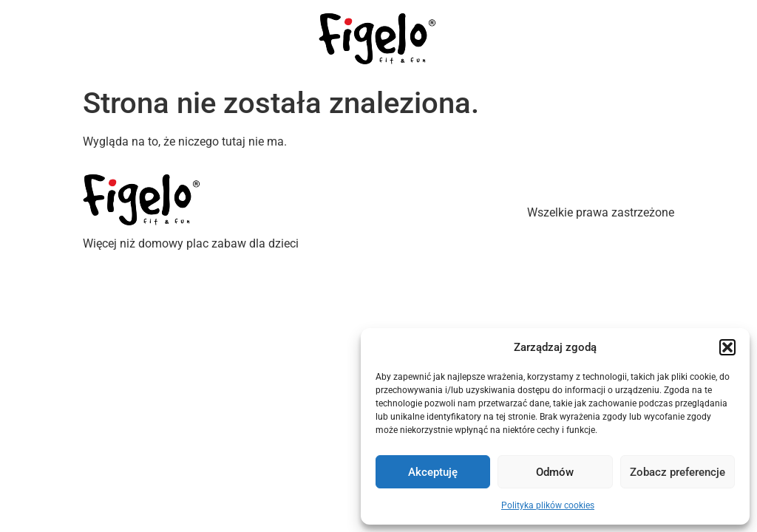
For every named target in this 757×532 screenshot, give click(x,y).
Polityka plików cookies (548, 505)
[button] (727, 347)
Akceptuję (433, 472)
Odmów (555, 472)
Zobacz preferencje (678, 472)
